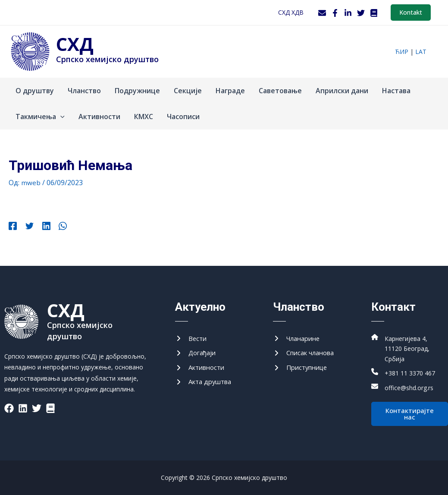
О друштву (35, 91)
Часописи (183, 117)
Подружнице (137, 91)
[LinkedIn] (348, 13)
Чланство (84, 91)
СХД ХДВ (291, 12)
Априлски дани (342, 91)
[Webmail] (322, 13)
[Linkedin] (41, 227)
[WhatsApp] (55, 227)
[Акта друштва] (206, 380)
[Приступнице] (302, 365)
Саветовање (280, 91)
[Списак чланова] (307, 350)
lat (421, 52)
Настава (396, 91)
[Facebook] (335, 13)
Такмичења (40, 117)
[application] (60, 117)
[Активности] (202, 365)
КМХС (144, 117)
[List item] (9, 403)
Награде (230, 91)
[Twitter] (361, 13)
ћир (402, 52)
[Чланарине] (299, 334)
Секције (188, 91)
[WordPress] (374, 13)
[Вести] (192, 334)
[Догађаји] (197, 350)
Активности (99, 117)
